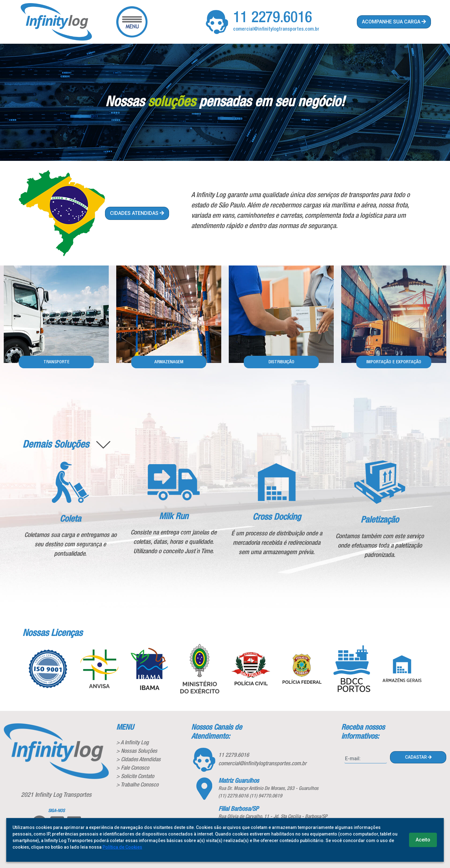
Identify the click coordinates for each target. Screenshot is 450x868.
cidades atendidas (137, 213)
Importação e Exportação (394, 362)
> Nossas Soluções (137, 751)
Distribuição (281, 362)
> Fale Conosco (133, 768)
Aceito (423, 840)
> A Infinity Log (132, 743)
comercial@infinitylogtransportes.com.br (276, 29)
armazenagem (169, 362)
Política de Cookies (122, 847)
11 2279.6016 (273, 18)
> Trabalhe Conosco (137, 785)
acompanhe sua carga (394, 22)
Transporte (56, 362)
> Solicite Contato (135, 776)
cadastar (418, 757)
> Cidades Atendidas (138, 760)
